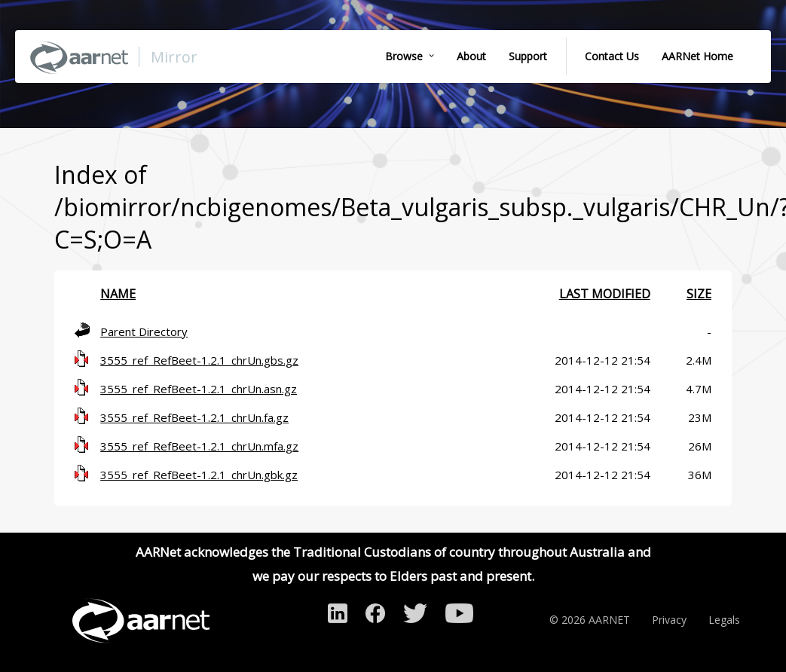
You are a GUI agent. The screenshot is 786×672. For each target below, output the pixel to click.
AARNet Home (697, 56)
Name (118, 294)
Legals (724, 620)
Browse (404, 56)
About (471, 56)
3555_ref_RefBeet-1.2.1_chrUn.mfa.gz (199, 446)
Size (699, 294)
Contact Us (612, 56)
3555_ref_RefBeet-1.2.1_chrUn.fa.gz (194, 417)
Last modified (605, 294)
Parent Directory (144, 331)
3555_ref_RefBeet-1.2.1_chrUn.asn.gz (199, 389)
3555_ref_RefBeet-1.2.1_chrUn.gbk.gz (199, 475)
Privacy (669, 620)
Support (528, 56)
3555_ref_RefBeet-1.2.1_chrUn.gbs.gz (199, 360)
